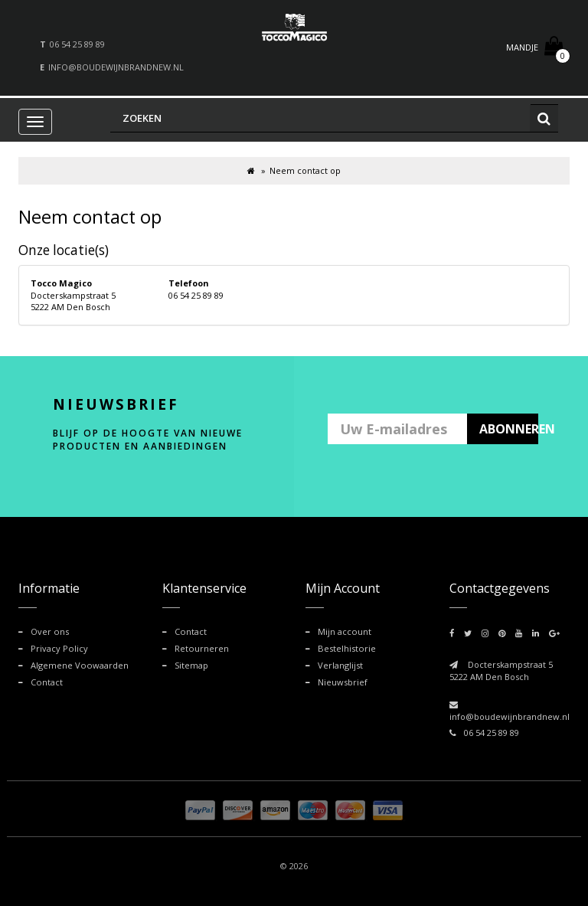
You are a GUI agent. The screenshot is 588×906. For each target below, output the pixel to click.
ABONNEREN (509, 429)
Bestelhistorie (346, 648)
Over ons (49, 631)
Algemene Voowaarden (79, 664)
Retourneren (201, 648)
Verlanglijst (340, 664)
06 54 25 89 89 (77, 44)
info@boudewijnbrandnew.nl (116, 67)
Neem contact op (305, 170)
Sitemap (191, 664)
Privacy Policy (59, 648)
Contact (46, 681)
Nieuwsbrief (343, 681)
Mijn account (344, 631)
